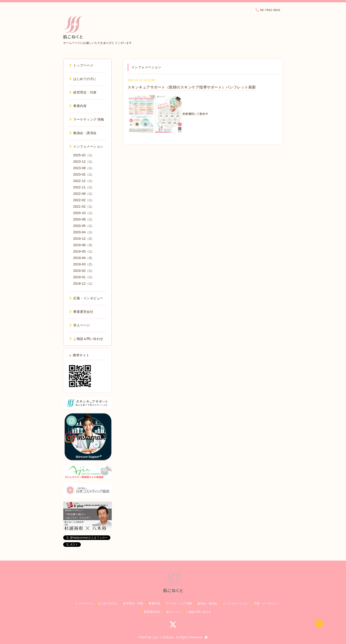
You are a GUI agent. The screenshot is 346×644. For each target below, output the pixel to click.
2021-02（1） (84, 206)
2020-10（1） (84, 213)
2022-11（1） (84, 187)
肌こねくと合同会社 (161, 637)
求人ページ (80, 325)
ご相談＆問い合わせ (86, 339)
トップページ (81, 65)
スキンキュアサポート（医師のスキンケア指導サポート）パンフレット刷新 (192, 87)
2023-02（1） (84, 174)
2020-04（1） (84, 232)
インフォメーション (86, 146)
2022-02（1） (84, 200)
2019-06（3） (84, 245)
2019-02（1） (84, 271)
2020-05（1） (84, 226)
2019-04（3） (84, 258)
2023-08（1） (84, 168)
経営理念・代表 (83, 92)
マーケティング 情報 (87, 119)
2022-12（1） (84, 181)
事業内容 (78, 106)
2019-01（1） (84, 277)
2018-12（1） (84, 283)
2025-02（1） (84, 155)
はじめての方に (83, 79)
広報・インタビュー (86, 298)
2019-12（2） (84, 239)
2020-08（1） (84, 219)
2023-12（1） (84, 162)
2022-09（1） (84, 194)
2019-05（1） (84, 251)
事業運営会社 (81, 312)
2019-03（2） (84, 264)
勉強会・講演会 (83, 133)
